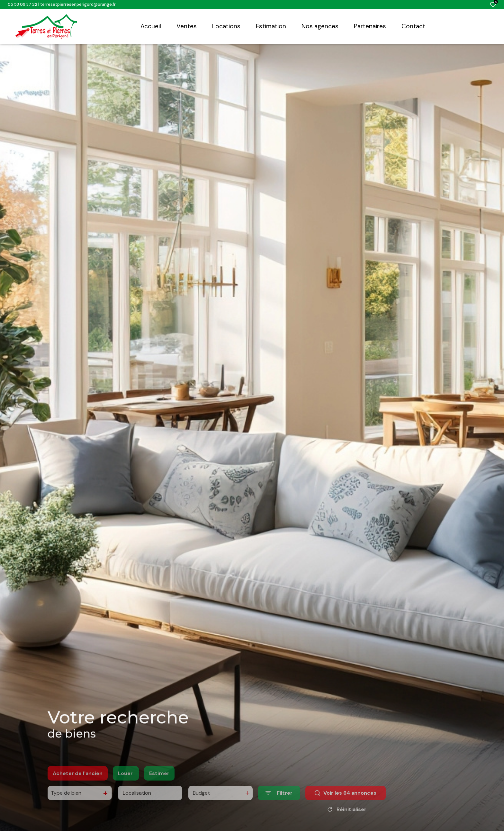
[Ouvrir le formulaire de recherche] (279, 804)
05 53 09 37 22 (22, 4)
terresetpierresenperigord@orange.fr (78, 4)
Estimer (159, 784)
